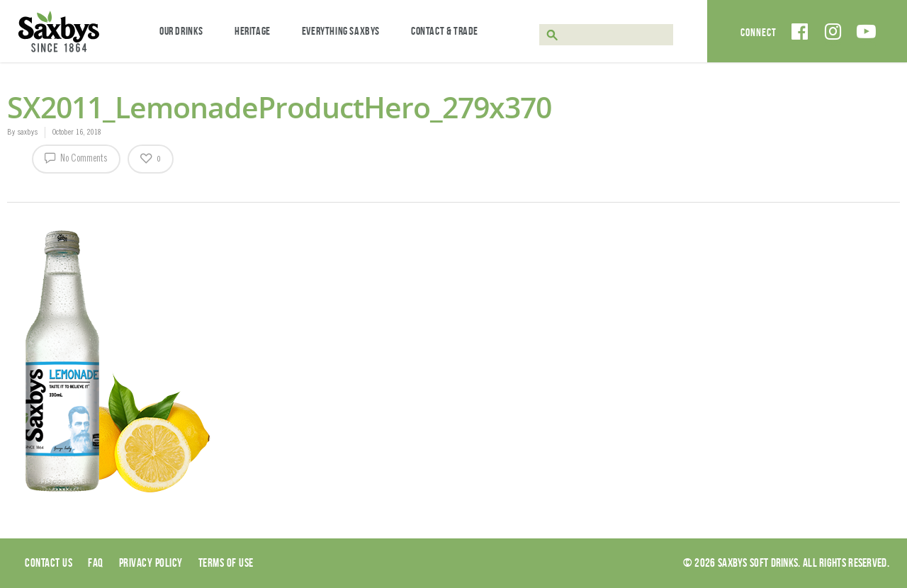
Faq (96, 562)
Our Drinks (181, 31)
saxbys (27, 132)
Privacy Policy (151, 562)
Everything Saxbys (341, 31)
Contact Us (49, 562)
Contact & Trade (445, 31)
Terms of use (226, 562)
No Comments (76, 157)
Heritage (253, 31)
